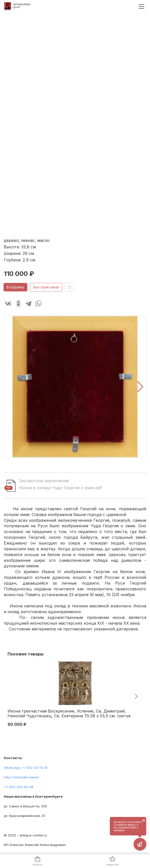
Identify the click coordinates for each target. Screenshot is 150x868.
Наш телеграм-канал (21, 777)
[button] (140, 387)
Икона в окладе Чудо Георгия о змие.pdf (60, 488)
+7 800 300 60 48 (19, 787)
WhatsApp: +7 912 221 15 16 (26, 768)
